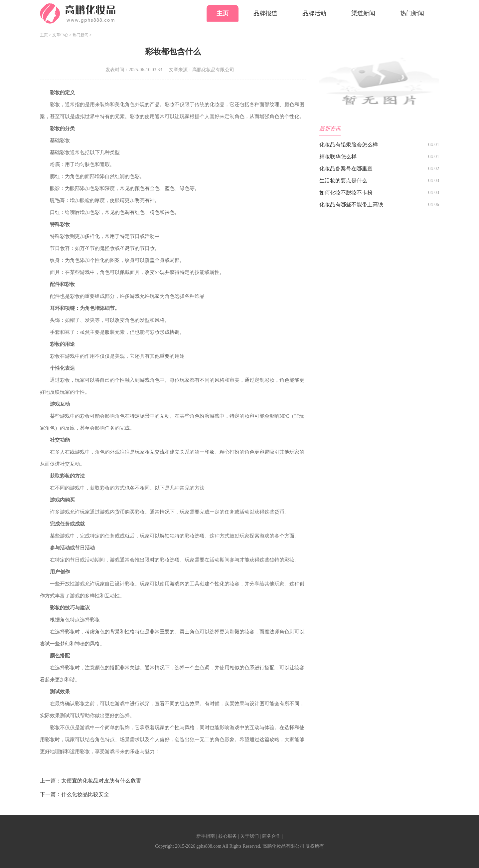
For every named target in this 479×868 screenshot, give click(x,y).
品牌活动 (314, 13)
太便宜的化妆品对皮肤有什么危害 (101, 781)
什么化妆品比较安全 (85, 794)
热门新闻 (412, 13)
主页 (223, 13)
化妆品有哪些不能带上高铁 (351, 205)
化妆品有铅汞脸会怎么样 (349, 145)
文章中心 (60, 35)
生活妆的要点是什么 (343, 181)
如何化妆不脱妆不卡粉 (346, 193)
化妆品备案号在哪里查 (346, 169)
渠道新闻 (363, 13)
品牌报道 (265, 13)
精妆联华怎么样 (338, 157)
